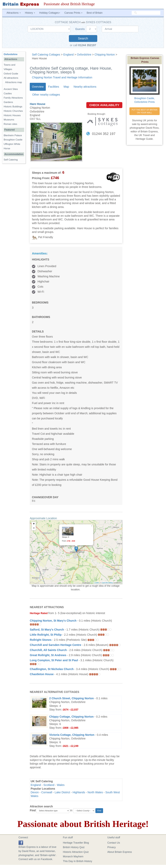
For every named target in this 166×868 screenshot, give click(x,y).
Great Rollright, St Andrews (48, 655)
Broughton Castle (13, 140)
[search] (146, 13)
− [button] (34, 528)
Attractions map (14, 82)
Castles (8, 94)
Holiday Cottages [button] (50, 13)
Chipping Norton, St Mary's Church (53, 621)
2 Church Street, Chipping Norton (71, 698)
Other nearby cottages (46, 95)
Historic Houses (12, 115)
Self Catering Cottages (46, 55)
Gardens (8, 102)
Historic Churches (13, 111)
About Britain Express (120, 852)
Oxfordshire (84, 55)
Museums (9, 120)
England (69, 55)
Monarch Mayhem (73, 856)
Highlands (79, 792)
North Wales (95, 792)
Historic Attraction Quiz (76, 852)
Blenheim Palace (13, 135)
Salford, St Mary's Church (47, 630)
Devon (35, 792)
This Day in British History (78, 861)
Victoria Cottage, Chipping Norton (72, 735)
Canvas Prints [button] (73, 13)
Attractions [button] (14, 13)
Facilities (54, 87)
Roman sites (10, 124)
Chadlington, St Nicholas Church (52, 669)
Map (66, 87)
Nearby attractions (85, 87)
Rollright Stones (41, 640)
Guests (80, 29)
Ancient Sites (11, 89)
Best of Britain (95, 13)
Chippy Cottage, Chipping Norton (71, 717)
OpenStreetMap (107, 583)
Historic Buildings (13, 107)
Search (83, 38)
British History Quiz (74, 847)
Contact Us (114, 843)
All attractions (11, 78)
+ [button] (34, 524)
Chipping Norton (105, 55)
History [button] (30, 13)
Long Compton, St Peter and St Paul (54, 660)
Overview (38, 87)
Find (33, 810)
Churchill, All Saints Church (48, 650)
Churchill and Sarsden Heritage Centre (55, 645)
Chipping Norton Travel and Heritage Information (62, 77)
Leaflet (97, 583)
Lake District (62, 792)
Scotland (49, 785)
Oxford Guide (11, 74)
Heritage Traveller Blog (76, 843)
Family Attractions (13, 98)
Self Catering (11, 160)
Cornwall (47, 792)
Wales (61, 785)
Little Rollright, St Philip (46, 635)
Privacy (111, 847)
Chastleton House (42, 674)
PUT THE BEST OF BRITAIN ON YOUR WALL (145, 111)
